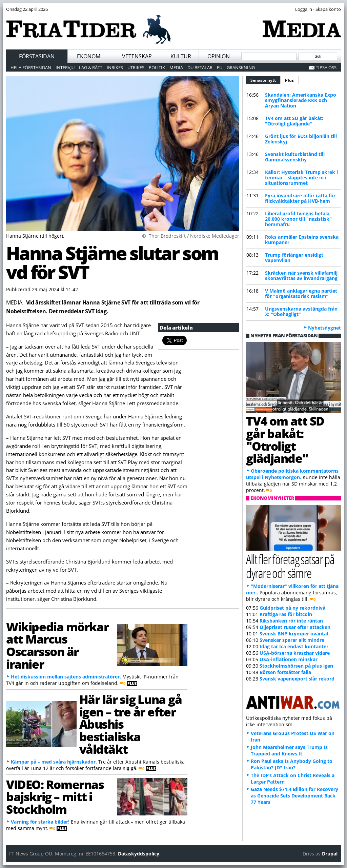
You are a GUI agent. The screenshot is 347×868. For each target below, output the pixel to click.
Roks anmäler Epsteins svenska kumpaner (302, 240)
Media (176, 67)
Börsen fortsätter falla (285, 672)
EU (220, 67)
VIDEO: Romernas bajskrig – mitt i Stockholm (55, 797)
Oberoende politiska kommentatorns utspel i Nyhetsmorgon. (292, 474)
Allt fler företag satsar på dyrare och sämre (290, 566)
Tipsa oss (326, 67)
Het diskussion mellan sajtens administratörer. (66, 677)
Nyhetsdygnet (324, 328)
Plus (289, 80)
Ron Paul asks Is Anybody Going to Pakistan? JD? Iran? (292, 764)
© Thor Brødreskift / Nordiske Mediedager (191, 236)
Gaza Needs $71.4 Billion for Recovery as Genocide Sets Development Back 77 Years (294, 796)
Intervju (65, 67)
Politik (157, 67)
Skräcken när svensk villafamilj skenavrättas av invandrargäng (301, 275)
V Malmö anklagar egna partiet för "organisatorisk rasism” (301, 293)
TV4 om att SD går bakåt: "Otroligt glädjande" (294, 121)
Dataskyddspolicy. (139, 854)
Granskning (241, 67)
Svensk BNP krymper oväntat (294, 634)
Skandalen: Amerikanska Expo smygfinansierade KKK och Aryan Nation (301, 100)
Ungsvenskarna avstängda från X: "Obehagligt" (301, 311)
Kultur (181, 56)
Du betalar (200, 67)
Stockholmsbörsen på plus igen (296, 666)
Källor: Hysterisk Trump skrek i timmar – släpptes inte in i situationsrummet (301, 177)
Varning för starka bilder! (40, 822)
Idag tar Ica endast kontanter (294, 646)
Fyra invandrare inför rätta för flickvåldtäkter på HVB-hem (300, 198)
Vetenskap (137, 56)
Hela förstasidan (31, 67)
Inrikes (115, 67)
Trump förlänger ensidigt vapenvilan (294, 258)
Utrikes (136, 67)
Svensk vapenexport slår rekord (297, 679)
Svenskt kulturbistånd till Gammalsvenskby (295, 157)
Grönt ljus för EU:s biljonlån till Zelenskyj (301, 139)
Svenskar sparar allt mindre (292, 640)
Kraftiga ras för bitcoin (286, 614)
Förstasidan (37, 56)
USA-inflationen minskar (289, 659)
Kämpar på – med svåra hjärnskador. (54, 762)
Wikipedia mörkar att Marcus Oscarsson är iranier (57, 645)
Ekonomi (89, 56)
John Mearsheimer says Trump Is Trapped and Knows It (289, 750)
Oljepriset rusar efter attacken (295, 627)
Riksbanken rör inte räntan (291, 621)
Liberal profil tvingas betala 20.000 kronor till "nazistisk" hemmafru (298, 219)
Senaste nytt (266, 79)
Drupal (330, 854)
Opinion (219, 56)
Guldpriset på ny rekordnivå (292, 608)
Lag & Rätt (91, 67)
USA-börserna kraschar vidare (295, 653)
